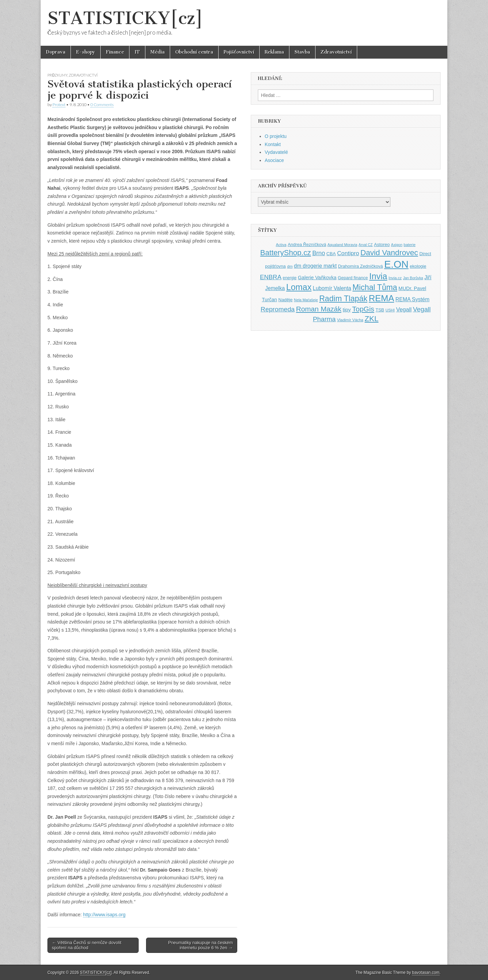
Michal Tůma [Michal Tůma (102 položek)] (375, 287)
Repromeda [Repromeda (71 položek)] (278, 309)
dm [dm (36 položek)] (290, 266)
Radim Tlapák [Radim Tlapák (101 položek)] (343, 299)
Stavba (302, 52)
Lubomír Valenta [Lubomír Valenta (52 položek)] (332, 288)
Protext (59, 105)
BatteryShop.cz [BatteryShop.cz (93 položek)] (286, 253)
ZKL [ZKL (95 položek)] (372, 319)
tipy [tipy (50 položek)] (347, 310)
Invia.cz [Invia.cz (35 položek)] (395, 278)
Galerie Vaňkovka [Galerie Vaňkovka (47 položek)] (317, 278)
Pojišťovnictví (239, 52)
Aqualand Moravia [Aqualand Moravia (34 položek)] (342, 245)
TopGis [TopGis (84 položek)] (363, 309)
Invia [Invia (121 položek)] (378, 276)
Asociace (274, 160)
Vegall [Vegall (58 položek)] (404, 310)
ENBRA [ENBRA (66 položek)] (271, 277)
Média (158, 52)
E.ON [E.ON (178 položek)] (396, 264)
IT (137, 52)
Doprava (56, 52)
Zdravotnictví (336, 52)
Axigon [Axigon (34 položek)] (397, 245)
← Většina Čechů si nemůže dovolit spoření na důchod (87, 945)
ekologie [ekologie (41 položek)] (418, 266)
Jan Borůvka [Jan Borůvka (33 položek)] (413, 278)
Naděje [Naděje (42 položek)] (285, 300)
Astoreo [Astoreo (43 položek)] (382, 244)
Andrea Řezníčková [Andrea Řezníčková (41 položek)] (307, 244)
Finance (115, 52)
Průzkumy (57, 75)
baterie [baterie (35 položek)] (410, 245)
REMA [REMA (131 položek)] (381, 298)
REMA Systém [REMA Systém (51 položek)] (412, 299)
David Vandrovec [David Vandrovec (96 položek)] (389, 253)
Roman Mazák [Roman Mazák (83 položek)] (319, 309)
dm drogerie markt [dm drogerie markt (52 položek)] (315, 266)
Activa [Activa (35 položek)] (281, 245)
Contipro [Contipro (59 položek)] (348, 253)
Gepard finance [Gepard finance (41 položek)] (353, 278)
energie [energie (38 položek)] (290, 278)
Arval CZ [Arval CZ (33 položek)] (365, 245)
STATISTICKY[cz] (125, 18)
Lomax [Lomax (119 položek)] (299, 287)
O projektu (276, 136)
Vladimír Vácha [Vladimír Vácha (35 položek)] (350, 320)
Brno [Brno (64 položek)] (319, 253)
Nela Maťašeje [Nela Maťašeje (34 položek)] (306, 300)
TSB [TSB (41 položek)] (380, 310)
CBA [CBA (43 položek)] (331, 254)
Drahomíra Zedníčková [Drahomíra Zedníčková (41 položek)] (361, 266)
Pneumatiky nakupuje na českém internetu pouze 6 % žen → (200, 945)
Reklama (274, 52)
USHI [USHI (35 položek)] (390, 310)
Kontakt (273, 144)
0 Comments (102, 105)
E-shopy (86, 52)
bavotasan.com (426, 973)
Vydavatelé (276, 152)
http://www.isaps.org (104, 915)
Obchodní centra (194, 52)
